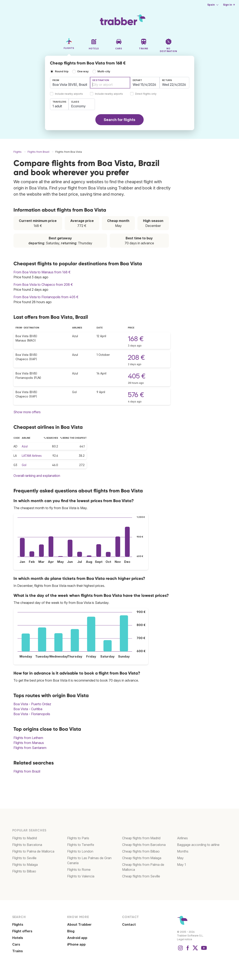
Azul (25, 446)
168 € (136, 339)
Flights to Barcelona (27, 845)
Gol (24, 465)
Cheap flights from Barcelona (144, 845)
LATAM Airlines (32, 456)
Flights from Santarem (30, 748)
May (180, 858)
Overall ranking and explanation (37, 476)
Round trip (62, 71)
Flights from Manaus (29, 743)
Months (183, 851)
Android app (77, 938)
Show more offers (27, 412)
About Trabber (79, 924)
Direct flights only (146, 94)
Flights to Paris (78, 838)
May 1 (181, 865)
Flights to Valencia (81, 876)
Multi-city (104, 71)
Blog (71, 931)
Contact (129, 924)
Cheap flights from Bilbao (141, 851)
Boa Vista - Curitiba (28, 709)
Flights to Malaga (25, 865)
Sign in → (229, 5)
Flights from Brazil (27, 771)
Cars (16, 944)
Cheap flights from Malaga (142, 858)
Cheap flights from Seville (141, 876)
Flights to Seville (24, 858)
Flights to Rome (79, 870)
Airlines (182, 838)
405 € (137, 376)
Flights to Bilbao (24, 871)
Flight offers (22, 931)
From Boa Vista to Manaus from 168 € (42, 272)
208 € (136, 357)
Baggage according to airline (198, 845)
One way (83, 71)
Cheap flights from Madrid (141, 838)
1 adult (57, 106)
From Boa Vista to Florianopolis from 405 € (46, 297)
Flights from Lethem (28, 738)
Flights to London (80, 851)
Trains (18, 951)
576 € (136, 395)
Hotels (18, 938)
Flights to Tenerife (81, 845)
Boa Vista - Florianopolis (32, 714)
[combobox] (70, 83)
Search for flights (119, 120)
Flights (18, 924)
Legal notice (185, 939)
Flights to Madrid (25, 838)
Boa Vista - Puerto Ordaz (32, 704)
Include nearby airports (69, 94)
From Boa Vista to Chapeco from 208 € (43, 285)
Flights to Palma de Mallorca (33, 851)
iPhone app (76, 944)
